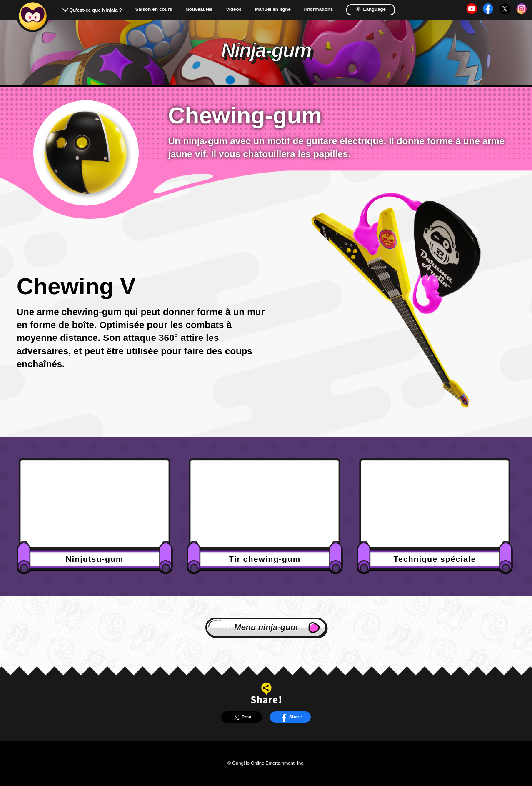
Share (291, 717)
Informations (319, 9)
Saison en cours (154, 9)
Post (242, 717)
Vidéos (234, 9)
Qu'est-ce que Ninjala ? (96, 10)
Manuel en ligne (273, 9)
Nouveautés (199, 9)
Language (371, 9)
